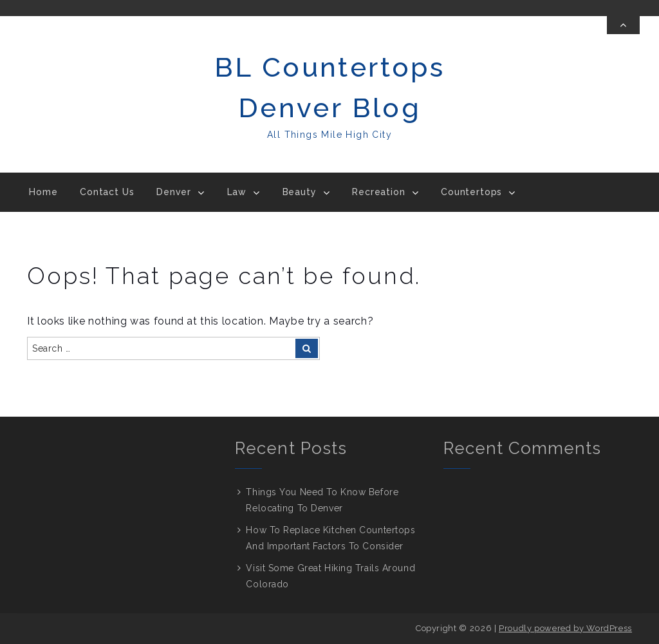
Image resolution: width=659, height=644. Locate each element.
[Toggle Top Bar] (623, 25)
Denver (174, 192)
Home (43, 192)
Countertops (471, 192)
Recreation (378, 192)
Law (237, 192)
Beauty (300, 192)
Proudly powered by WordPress (565, 628)
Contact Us (107, 192)
